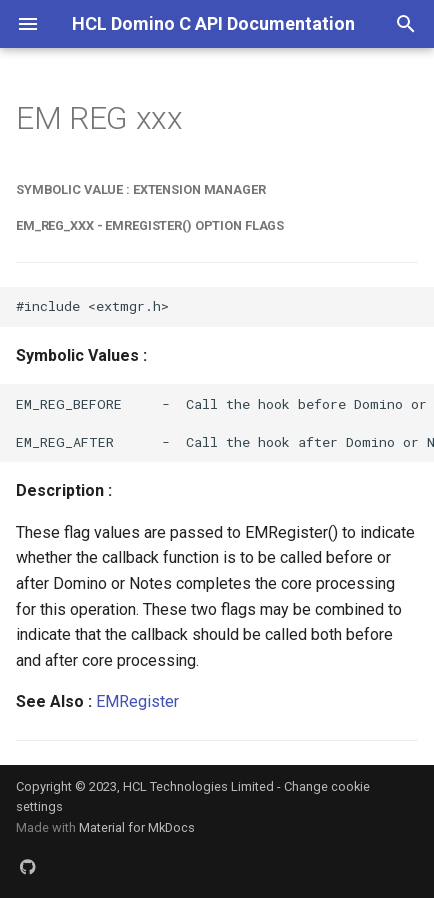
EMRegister (137, 701)
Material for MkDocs (137, 827)
